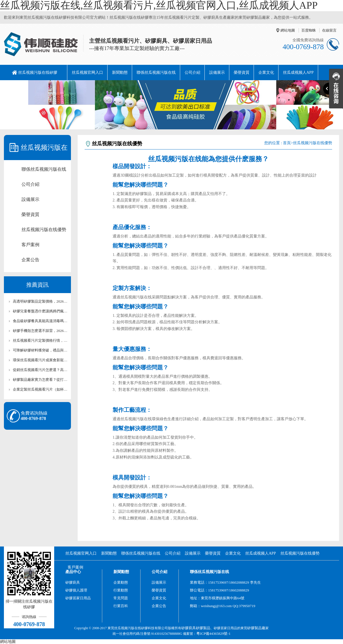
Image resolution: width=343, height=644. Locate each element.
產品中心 (73, 572)
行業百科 (121, 606)
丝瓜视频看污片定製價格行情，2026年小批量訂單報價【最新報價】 (40, 340)
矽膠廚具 (73, 582)
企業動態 (121, 582)
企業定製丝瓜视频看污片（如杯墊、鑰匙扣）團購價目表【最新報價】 (40, 389)
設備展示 (217, 73)
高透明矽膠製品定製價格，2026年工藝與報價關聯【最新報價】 (40, 301)
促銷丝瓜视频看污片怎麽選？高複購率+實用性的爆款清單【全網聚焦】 (40, 370)
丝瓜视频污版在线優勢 (44, 230)
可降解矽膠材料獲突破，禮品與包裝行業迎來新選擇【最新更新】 (40, 350)
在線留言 (329, 30)
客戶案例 (30, 245)
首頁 (287, 143)
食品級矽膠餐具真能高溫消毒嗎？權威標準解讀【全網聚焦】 (40, 321)
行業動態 (121, 590)
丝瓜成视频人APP (298, 73)
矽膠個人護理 (76, 590)
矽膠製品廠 (256, 628)
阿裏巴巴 (16, 88)
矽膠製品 (203, 628)
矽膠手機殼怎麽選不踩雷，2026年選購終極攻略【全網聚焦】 (40, 331)
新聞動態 (120, 73)
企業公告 (30, 260)
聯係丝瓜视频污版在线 (156, 73)
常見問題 (121, 598)
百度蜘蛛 (309, 30)
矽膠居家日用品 (78, 598)
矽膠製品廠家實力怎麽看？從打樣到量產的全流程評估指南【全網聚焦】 (40, 380)
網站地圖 (288, 30)
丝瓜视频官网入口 (87, 73)
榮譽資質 (242, 73)
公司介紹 (192, 73)
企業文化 (266, 73)
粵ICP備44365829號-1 (213, 634)
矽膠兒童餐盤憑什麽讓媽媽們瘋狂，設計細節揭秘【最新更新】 (40, 311)
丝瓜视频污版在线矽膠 (38, 73)
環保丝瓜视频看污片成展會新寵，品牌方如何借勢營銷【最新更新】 (40, 360)
